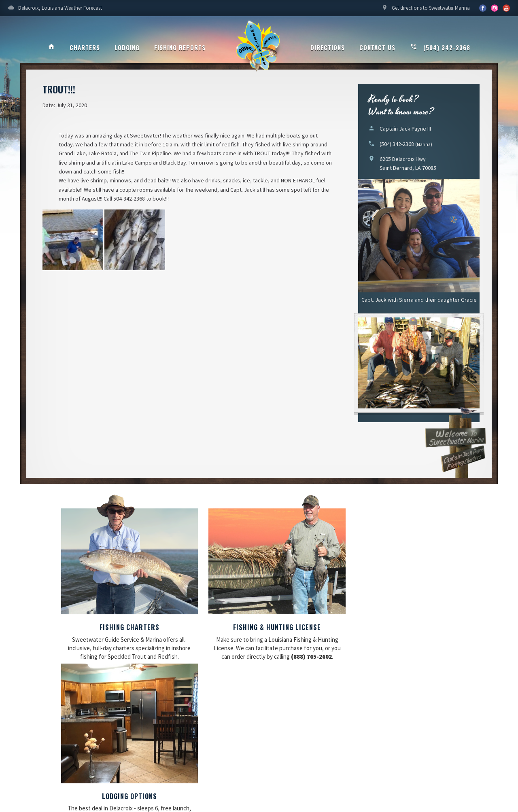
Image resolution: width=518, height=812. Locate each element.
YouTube (495, 8)
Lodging (127, 47)
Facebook (483, 8)
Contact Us (377, 47)
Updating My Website (461, 759)
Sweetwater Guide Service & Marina (259, 47)
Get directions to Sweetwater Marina (426, 10)
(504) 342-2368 (440, 47)
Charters (85, 47)
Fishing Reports (180, 47)
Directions (328, 47)
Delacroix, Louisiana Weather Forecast (55, 10)
